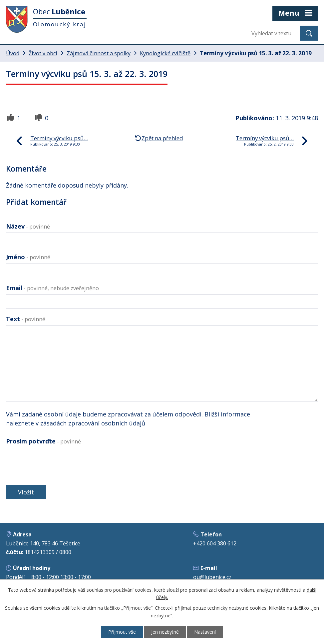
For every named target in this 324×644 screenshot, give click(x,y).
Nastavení (205, 632)
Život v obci (43, 53)
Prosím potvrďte (43, 441)
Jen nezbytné (165, 632)
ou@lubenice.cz (212, 577)
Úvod (13, 53)
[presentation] (55, 464)
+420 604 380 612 (215, 543)
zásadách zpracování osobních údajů (93, 423)
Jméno (28, 257)
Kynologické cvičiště (165, 53)
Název (28, 226)
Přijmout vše (122, 632)
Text (26, 319)
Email (52, 288)
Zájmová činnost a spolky (99, 53)
